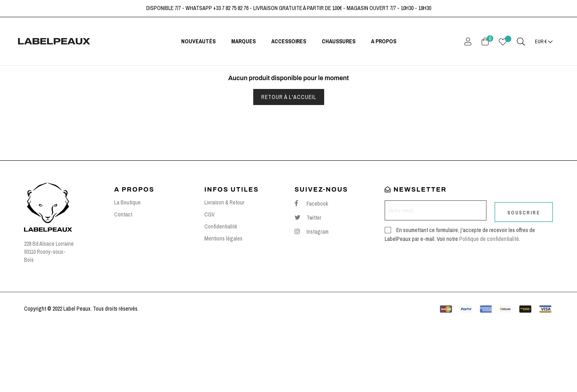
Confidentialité (221, 292)
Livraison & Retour (224, 268)
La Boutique (127, 268)
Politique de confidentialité (489, 301)
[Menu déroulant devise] (544, 41)
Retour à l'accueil (289, 162)
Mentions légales (223, 304)
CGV (210, 280)
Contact (123, 280)
